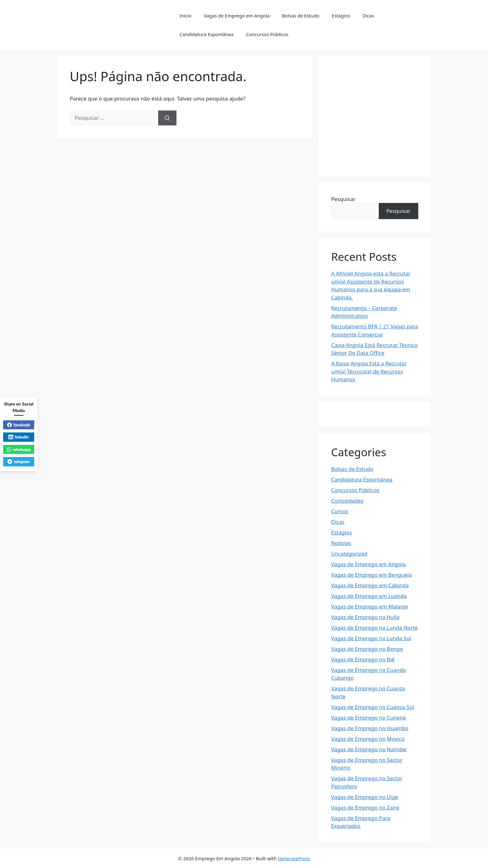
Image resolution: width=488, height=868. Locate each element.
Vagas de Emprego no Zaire (365, 807)
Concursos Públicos (267, 34)
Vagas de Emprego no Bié (363, 659)
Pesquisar (343, 199)
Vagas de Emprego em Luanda (369, 596)
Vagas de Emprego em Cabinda (370, 585)
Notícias (341, 543)
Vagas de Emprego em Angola (237, 16)
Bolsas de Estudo (300, 16)
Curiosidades (347, 501)
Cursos (340, 511)
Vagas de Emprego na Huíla (365, 617)
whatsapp (19, 449)
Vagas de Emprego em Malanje (370, 606)
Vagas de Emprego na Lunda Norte (374, 628)
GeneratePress (294, 858)
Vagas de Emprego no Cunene (368, 718)
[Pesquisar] (167, 118)
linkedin (19, 437)
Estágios (341, 16)
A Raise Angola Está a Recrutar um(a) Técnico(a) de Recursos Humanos (369, 371)
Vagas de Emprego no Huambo (370, 728)
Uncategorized (349, 554)
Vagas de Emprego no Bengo (367, 649)
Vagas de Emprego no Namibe (369, 749)
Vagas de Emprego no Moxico (368, 739)
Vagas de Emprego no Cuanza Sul (373, 707)
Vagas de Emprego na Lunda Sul (371, 638)
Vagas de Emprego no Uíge (365, 797)
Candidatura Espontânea (207, 34)
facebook (19, 425)
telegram (19, 462)
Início (185, 16)
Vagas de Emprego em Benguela (371, 575)
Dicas (368, 16)
